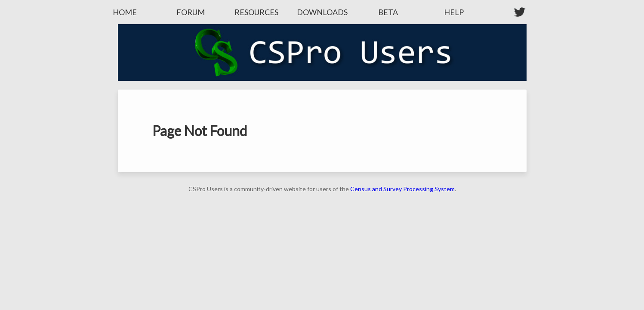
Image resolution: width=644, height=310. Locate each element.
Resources (256, 12)
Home (125, 12)
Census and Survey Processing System (402, 189)
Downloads (322, 12)
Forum (191, 12)
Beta (388, 12)
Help (454, 12)
